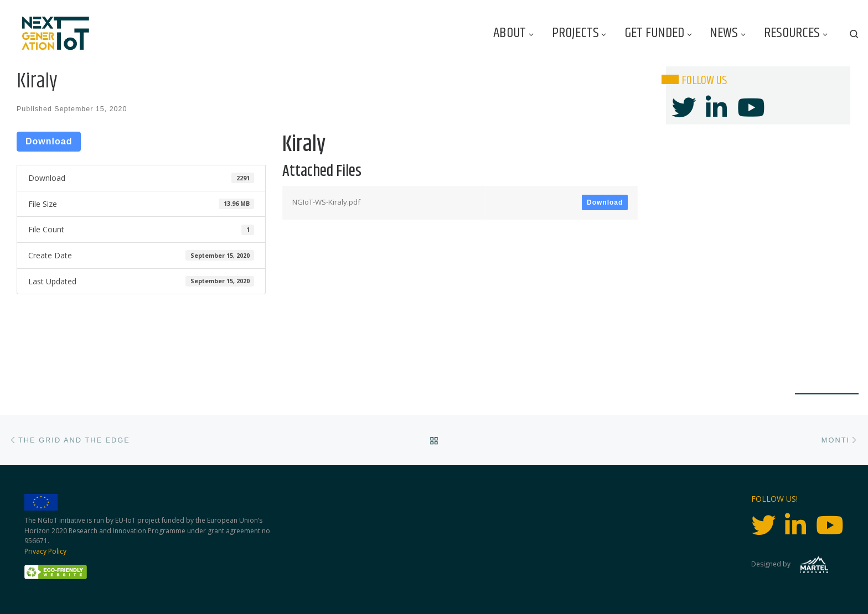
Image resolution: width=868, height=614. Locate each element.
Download (49, 141)
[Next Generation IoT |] (56, 33)
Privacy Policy (45, 551)
